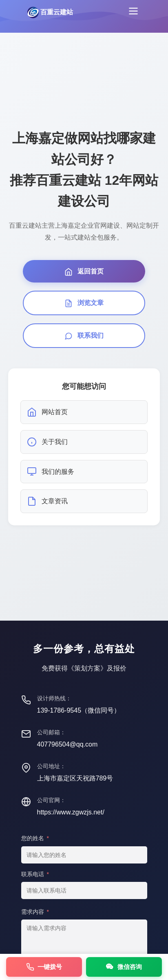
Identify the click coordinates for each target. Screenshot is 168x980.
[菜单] (133, 12)
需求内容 (35, 912)
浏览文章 (84, 303)
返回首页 (84, 272)
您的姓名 (35, 838)
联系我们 (84, 336)
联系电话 (35, 874)
